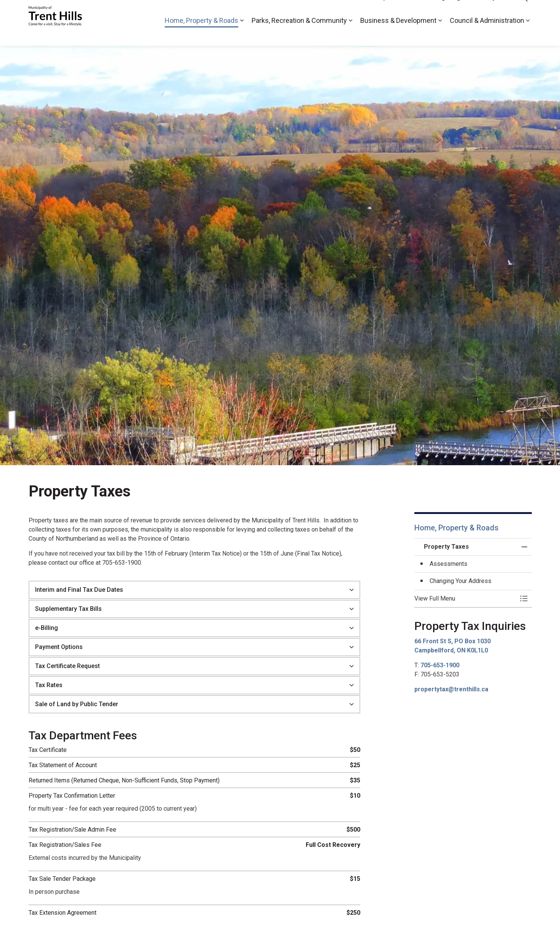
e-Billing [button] (47, 628)
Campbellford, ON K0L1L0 (451, 650)
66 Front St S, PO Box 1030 (452, 641)
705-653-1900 (440, 665)
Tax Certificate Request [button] (67, 666)
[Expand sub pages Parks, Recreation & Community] (351, 34)
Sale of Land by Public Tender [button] (77, 704)
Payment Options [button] (59, 647)
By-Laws (496, 11)
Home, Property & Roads (201, 34)
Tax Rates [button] (49, 685)
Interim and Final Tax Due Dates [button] (79, 590)
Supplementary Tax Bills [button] (68, 609)
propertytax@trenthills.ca (451, 689)
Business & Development (398, 34)
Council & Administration (487, 34)
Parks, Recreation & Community (299, 34)
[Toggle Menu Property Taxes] (524, 599)
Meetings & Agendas (447, 11)
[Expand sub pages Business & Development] (440, 34)
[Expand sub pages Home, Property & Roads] (242, 34)
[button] (465, 599)
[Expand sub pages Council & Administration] (528, 34)
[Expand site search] (524, 11)
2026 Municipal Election (380, 11)
